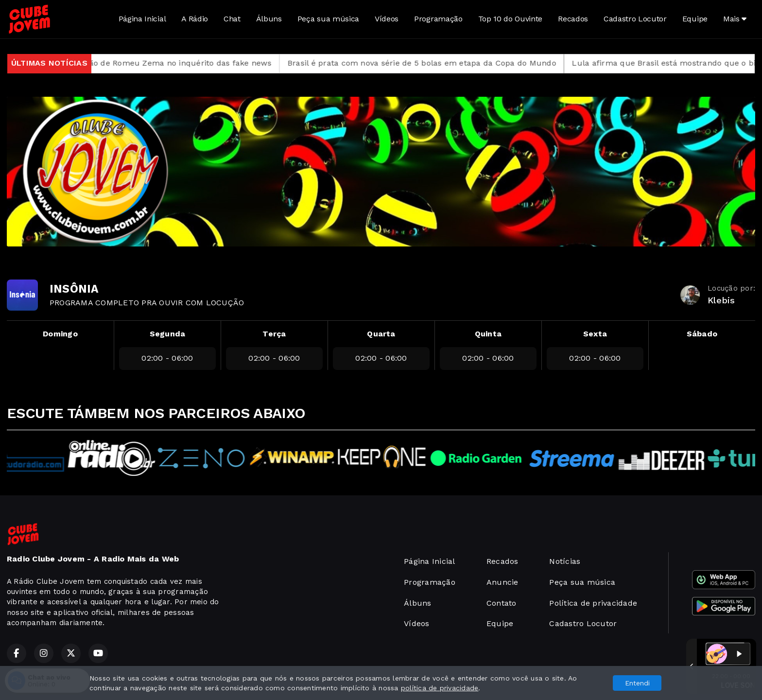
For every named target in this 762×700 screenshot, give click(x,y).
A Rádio (195, 19)
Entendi (637, 683)
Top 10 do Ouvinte (511, 19)
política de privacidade (440, 688)
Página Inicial (142, 19)
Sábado (702, 334)
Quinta (488, 334)
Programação (438, 19)
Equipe (695, 19)
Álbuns (269, 19)
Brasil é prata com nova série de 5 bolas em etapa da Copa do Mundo (433, 63)
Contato (502, 603)
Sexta (595, 334)
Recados (573, 19)
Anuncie (502, 582)
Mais (735, 19)
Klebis (721, 300)
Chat (232, 19)
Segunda (168, 334)
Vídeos (387, 19)
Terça (274, 334)
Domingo (60, 334)
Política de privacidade (593, 603)
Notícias (565, 561)
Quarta (381, 334)
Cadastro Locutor (635, 19)
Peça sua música (328, 19)
